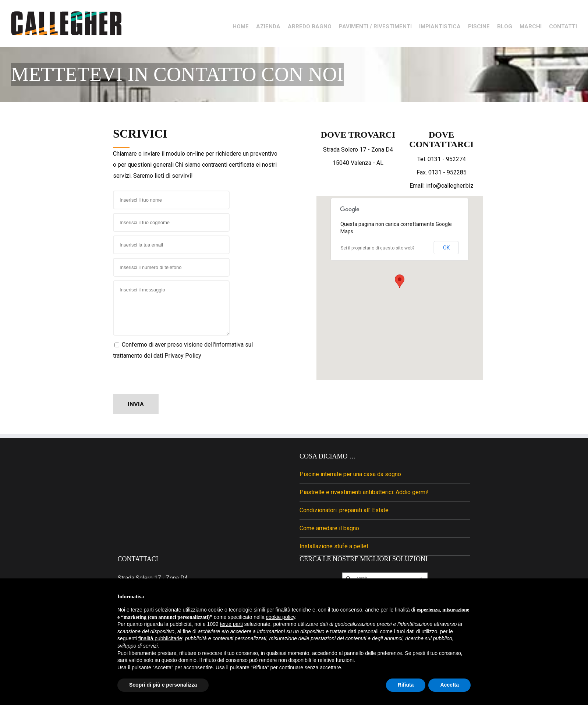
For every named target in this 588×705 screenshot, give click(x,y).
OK (446, 254)
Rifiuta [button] (406, 685)
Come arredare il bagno (329, 534)
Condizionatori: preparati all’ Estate (344, 516)
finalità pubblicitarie (160, 638)
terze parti (231, 624)
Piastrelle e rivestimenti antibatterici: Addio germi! (364, 498)
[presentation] (169, 384)
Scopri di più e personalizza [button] (163, 685)
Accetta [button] (449, 685)
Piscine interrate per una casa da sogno (350, 480)
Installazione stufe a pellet (334, 552)
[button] (400, 288)
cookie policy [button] (281, 617)
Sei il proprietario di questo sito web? (378, 254)
